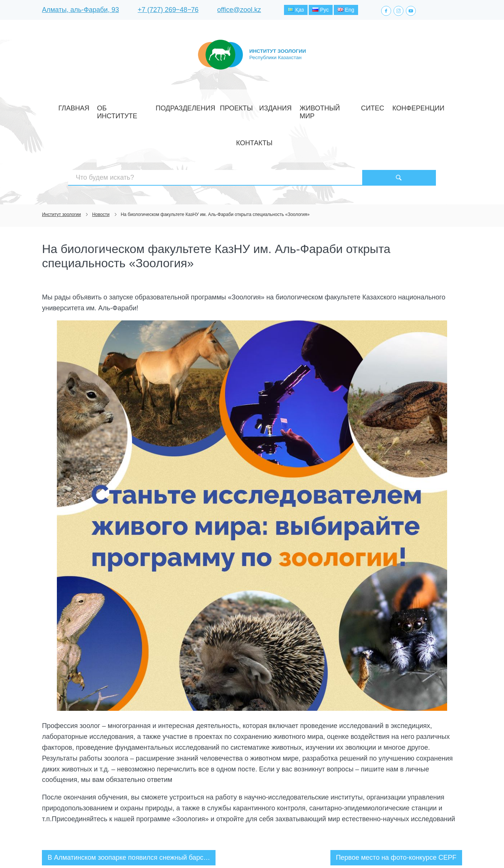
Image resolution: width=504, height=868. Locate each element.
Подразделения (184, 106)
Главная (99, 106)
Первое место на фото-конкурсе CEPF (396, 805)
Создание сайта (414, 849)
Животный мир (294, 106)
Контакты (403, 106)
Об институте (136, 106)
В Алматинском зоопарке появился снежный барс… (129, 805)
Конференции (364, 106)
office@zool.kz (239, 11)
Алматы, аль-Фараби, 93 (80, 11)
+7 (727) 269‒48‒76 (168, 11)
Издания (255, 106)
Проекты (224, 106)
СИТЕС (330, 106)
